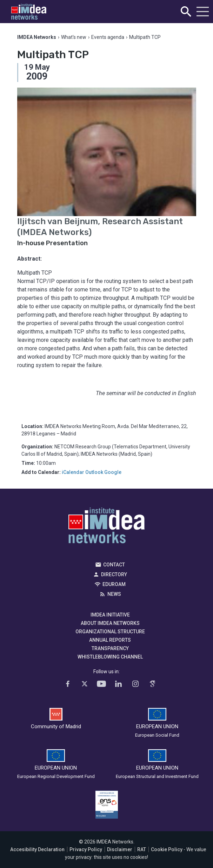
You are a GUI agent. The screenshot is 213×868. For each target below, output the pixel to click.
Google (113, 472)
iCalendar (73, 472)
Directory (114, 574)
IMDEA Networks (106, 527)
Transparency (110, 648)
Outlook (94, 472)
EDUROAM (114, 584)
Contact (114, 565)
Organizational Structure (110, 632)
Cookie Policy (167, 849)
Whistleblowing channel (110, 657)
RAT (142, 849)
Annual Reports (110, 640)
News (114, 594)
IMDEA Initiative (110, 615)
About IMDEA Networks (110, 623)
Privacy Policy (86, 849)
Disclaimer (120, 849)
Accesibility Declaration (37, 849)
